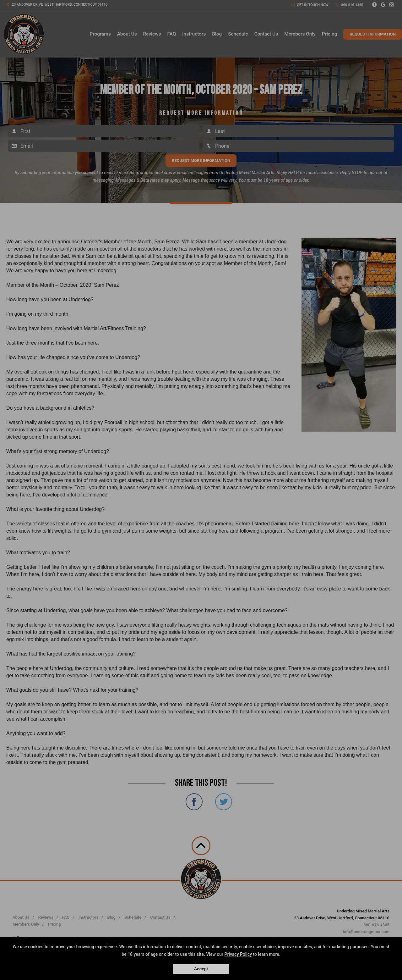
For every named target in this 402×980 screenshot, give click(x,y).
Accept (201, 969)
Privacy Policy (238, 954)
